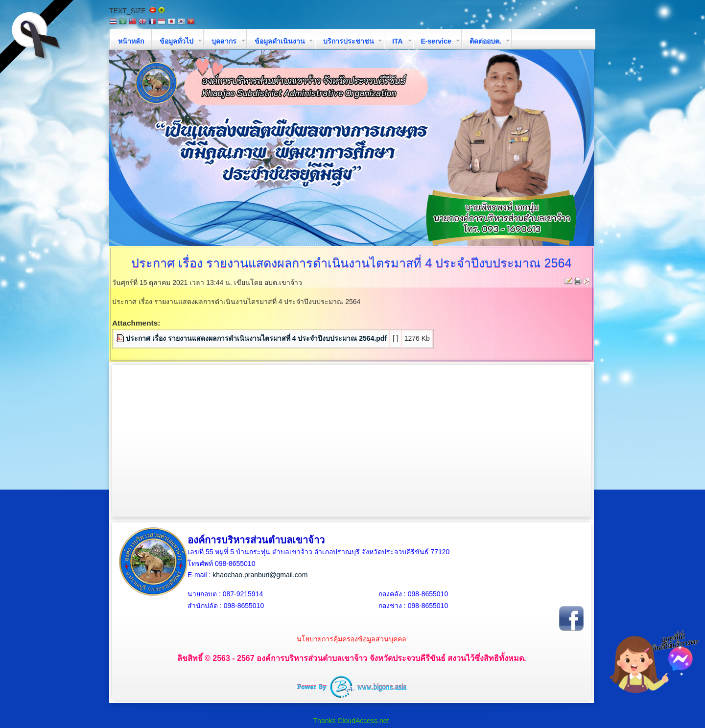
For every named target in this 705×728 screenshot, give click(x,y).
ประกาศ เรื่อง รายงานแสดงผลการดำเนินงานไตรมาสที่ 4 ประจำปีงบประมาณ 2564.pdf (256, 338)
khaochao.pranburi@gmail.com (260, 575)
